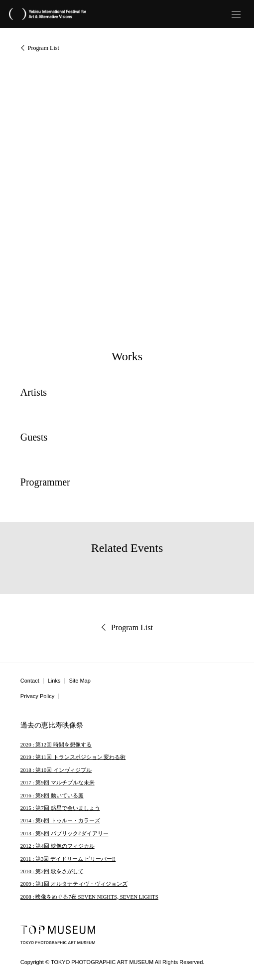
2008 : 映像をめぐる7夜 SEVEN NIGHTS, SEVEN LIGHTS (89, 897)
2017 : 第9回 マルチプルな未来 (58, 782)
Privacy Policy (37, 696)
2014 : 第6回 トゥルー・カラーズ (60, 820)
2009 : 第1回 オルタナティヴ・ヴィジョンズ (74, 884)
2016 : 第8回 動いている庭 (52, 795)
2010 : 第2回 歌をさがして (52, 871)
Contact (30, 681)
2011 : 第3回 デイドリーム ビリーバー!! (68, 859)
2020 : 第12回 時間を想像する (56, 744)
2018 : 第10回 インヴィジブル (56, 770)
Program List (44, 48)
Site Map (79, 681)
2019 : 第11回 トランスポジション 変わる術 (73, 757)
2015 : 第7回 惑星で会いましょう (60, 808)
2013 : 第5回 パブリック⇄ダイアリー (64, 833)
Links (54, 681)
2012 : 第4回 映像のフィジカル (58, 846)
